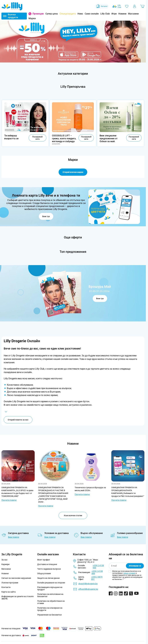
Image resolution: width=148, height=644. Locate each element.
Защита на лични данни (48, 578)
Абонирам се (135, 566)
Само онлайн (92, 14)
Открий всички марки (73, 172)
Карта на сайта (9, 592)
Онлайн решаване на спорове (51, 583)
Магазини (133, 14)
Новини (122, 14)
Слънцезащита (68, 14)
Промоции (38, 14)
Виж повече (14, 537)
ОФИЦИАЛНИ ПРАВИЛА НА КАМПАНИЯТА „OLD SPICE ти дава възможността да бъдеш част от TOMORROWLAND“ (17, 492)
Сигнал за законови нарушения (16, 578)
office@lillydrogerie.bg (88, 589)
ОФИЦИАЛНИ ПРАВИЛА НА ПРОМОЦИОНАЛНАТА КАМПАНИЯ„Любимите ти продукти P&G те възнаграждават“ (128, 492)
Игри (114, 14)
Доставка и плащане (47, 564)
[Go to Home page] (12, 6)
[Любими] (127, 6)
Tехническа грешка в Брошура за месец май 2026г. (90, 489)
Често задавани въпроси (49, 569)
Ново (80, 14)
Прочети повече (9, 500)
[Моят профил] (135, 6)
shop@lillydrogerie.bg (88, 584)
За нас (4, 560)
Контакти (6, 587)
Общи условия (44, 573)
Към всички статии (73, 515)
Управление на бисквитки (49, 615)
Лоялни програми (10, 583)
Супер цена (52, 14)
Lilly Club (105, 14)
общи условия (129, 573)
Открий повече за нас (18, 420)
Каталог (102, 6)
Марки (32, 18)
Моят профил (44, 560)
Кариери (5, 564)
